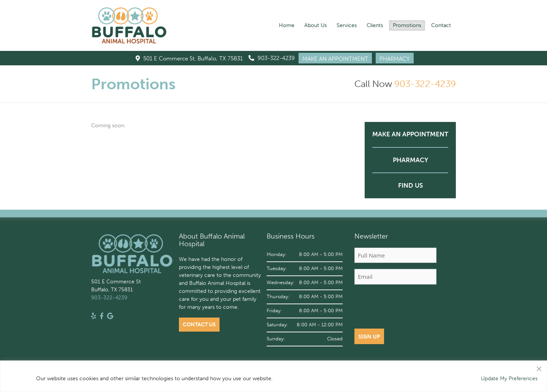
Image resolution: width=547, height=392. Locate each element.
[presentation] (412, 305)
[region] (273, 376)
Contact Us (199, 325)
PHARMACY (395, 59)
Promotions (407, 25)
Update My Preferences (509, 379)
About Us (315, 25)
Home (287, 25)
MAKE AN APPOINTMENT (335, 59)
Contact (441, 25)
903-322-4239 (272, 58)
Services (347, 25)
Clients (375, 25)
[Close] (539, 367)
